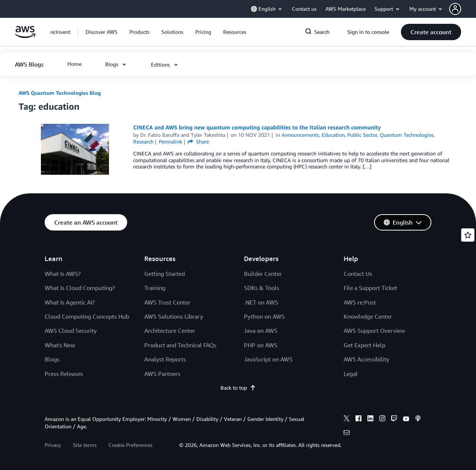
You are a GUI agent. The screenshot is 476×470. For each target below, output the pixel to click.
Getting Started (165, 274)
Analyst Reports (165, 359)
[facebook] (358, 419)
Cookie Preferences (131, 445)
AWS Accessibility (366, 359)
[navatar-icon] (455, 9)
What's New (60, 345)
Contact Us (358, 274)
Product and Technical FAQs (180, 345)
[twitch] (394, 419)
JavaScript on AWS (268, 359)
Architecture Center (170, 331)
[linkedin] (370, 419)
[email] (347, 434)
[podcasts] (418, 419)
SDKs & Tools (262, 288)
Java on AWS (261, 331)
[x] (347, 419)
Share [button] (198, 141)
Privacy (53, 445)
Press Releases (64, 374)
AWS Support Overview (374, 331)
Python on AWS (264, 316)
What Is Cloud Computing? (80, 288)
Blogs (52, 359)
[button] (463, 9)
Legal (351, 374)
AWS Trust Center (167, 302)
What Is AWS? (63, 274)
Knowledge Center (368, 316)
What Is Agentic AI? (70, 302)
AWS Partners (162, 374)
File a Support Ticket (370, 288)
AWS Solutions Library (174, 316)
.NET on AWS (261, 302)
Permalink (171, 141)
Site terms (85, 445)
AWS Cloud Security (71, 331)
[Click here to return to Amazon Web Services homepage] (25, 36)
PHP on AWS (261, 345)
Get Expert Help (364, 345)
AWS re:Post (360, 302)
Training (155, 288)
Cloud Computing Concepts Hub (87, 316)
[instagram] (382, 419)
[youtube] (406, 419)
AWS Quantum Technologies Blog (60, 93)
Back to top (238, 388)
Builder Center (263, 274)
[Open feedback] (468, 235)
